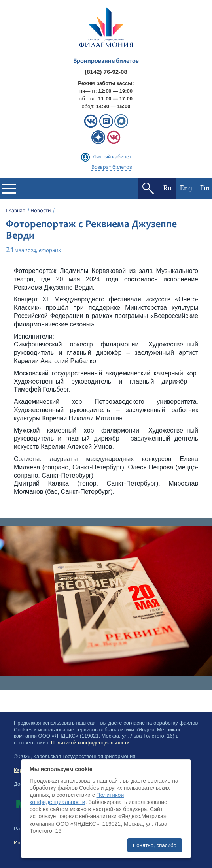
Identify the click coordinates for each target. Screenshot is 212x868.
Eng (186, 188)
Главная (16, 211)
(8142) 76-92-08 (106, 72)
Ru (168, 188)
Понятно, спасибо (155, 845)
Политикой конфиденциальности (90, 743)
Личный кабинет (112, 157)
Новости (41, 211)
